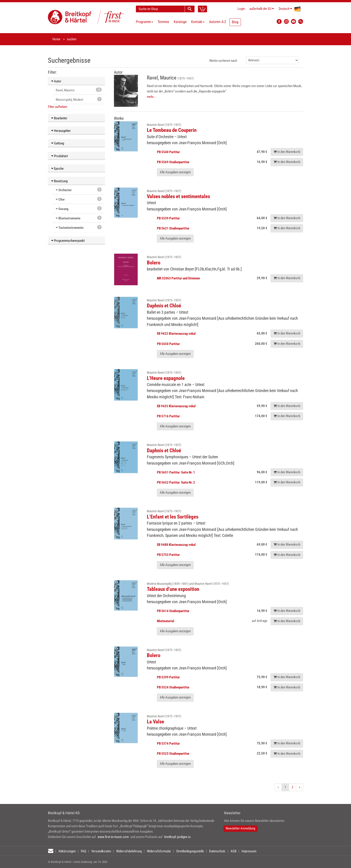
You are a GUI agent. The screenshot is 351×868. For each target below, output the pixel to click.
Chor (62, 199)
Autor (56, 81)
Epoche (57, 169)
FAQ (83, 851)
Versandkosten (101, 851)
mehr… (151, 97)
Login (241, 9)
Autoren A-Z (218, 22)
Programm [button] (144, 22)
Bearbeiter (59, 118)
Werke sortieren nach (223, 61)
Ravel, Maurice (79, 90)
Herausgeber (61, 131)
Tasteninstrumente (71, 228)
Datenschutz (217, 851)
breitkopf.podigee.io (178, 837)
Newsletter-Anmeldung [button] (240, 828)
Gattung (58, 143)
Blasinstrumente (69, 218)
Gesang (63, 209)
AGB (233, 851)
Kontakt (198, 22)
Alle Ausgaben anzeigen (175, 172)
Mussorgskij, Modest (79, 99)
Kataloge (180, 22)
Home (56, 39)
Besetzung (59, 181)
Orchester (65, 190)
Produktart (60, 156)
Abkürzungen (67, 851)
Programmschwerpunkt (68, 241)
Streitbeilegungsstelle (190, 851)
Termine (163, 22)
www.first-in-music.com (113, 837)
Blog (235, 22)
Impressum (249, 851)
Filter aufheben (58, 107)
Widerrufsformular (159, 851)
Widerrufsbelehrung (129, 851)
